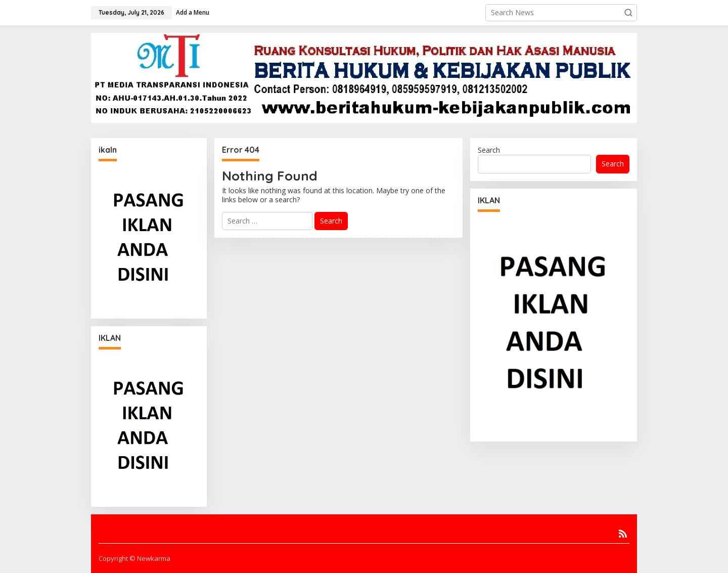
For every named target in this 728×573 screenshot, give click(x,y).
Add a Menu (193, 12)
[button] (628, 13)
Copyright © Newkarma (134, 558)
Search (489, 150)
